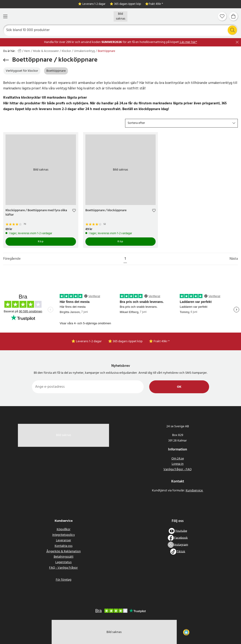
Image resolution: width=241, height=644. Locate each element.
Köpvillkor (64, 529)
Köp (41, 242)
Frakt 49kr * (156, 4)
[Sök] (121, 30)
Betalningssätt (64, 557)
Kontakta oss (64, 546)
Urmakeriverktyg (84, 51)
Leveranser (64, 540)
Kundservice (195, 491)
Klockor (66, 51)
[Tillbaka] (6, 60)
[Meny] (5, 16)
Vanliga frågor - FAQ (178, 469)
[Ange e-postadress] (88, 387)
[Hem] (120, 16)
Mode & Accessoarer (46, 51)
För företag (64, 580)
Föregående (12, 259)
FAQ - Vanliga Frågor (63, 568)
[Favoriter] (222, 16)
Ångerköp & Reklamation (64, 551)
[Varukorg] (233, 16)
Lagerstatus (63, 562)
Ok (179, 387)
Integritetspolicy (64, 535)
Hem (27, 51)
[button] (181, 123)
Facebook (181, 538)
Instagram (181, 545)
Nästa (234, 259)
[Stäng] (237, 42)
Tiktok (181, 551)
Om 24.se (178, 459)
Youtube (181, 531)
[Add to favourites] (74, 211)
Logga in (178, 464)
